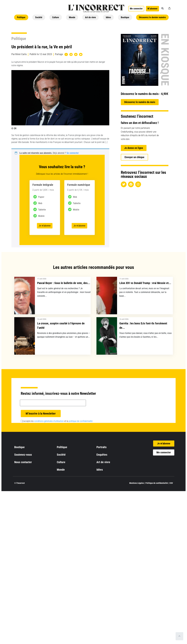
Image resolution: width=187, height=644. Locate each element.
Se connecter (73, 153)
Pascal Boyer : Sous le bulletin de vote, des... (64, 283)
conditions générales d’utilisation (49, 421)
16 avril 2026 (42, 319)
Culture (56, 17)
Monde (72, 17)
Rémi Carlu (21, 54)
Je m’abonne (45, 226)
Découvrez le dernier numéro (152, 17)
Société (39, 17)
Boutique (125, 17)
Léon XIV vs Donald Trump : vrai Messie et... (145, 283)
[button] (162, 8)
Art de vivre (90, 17)
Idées (108, 17)
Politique (21, 17)
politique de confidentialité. (81, 421)
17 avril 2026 (42, 279)
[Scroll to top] (179, 636)
